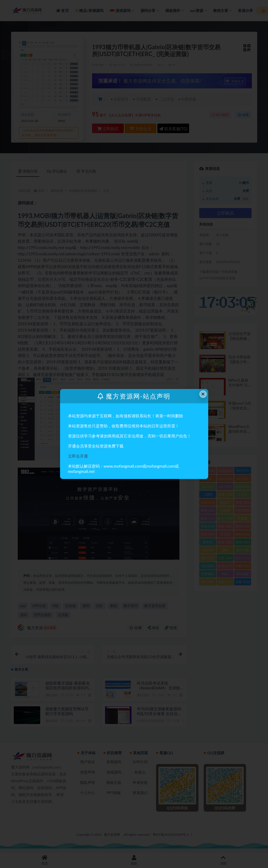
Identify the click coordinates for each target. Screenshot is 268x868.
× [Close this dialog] (203, 394)
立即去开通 (78, 456)
